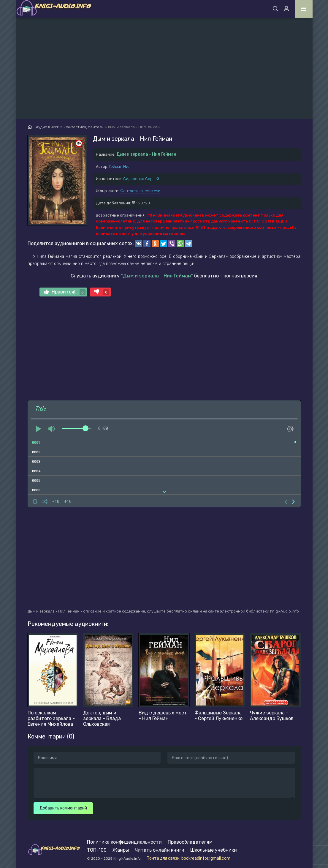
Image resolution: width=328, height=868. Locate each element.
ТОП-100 (97, 850)
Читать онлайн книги (160, 850)
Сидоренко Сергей (141, 179)
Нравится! (65, 292)
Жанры (121, 850)
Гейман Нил (120, 167)
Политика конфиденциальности (124, 842)
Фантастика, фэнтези (140, 191)
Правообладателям (190, 842)
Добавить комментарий (63, 808)
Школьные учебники (214, 850)
